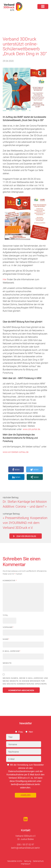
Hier (5, 279)
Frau (21, 732)
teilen (16, 470)
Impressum (26, 864)
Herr (31, 732)
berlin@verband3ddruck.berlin (26, 848)
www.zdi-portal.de (31, 429)
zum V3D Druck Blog (26, 536)
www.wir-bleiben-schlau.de (16, 452)
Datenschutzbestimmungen (21, 771)
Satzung (28, 861)
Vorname (8, 627)
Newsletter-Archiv (15, 861)
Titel (5, 615)
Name (6, 639)
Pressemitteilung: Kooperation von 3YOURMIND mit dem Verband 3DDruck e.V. (25, 523)
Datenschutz (38, 861)
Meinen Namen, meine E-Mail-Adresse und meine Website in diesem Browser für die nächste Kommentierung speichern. (25, 681)
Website (7, 663)
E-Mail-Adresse (12, 651)
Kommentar (10, 581)
